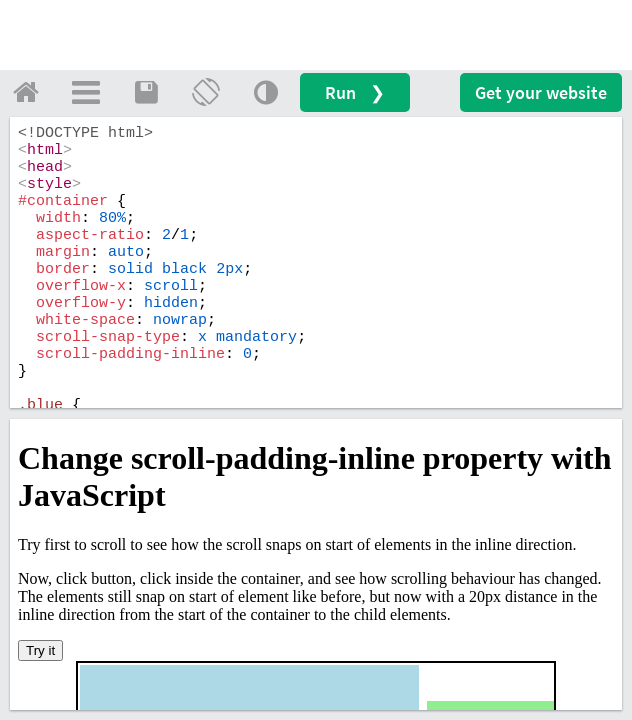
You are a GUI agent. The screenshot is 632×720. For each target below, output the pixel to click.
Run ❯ (355, 92)
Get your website (541, 92)
